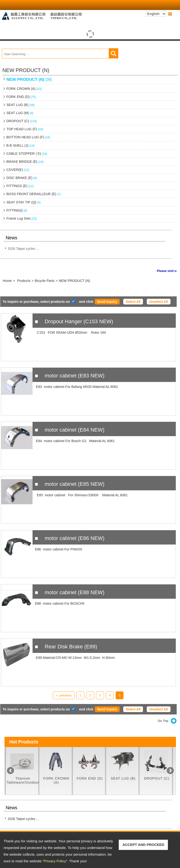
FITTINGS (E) (20, 186)
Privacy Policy (55, 861)
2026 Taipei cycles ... (23, 249)
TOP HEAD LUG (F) (25, 129)
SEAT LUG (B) (20, 105)
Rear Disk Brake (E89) (71, 647)
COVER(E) (18, 170)
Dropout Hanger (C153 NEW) (79, 321)
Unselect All (159, 302)
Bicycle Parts (45, 281)
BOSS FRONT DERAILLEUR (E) (33, 194)
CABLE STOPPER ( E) (27, 154)
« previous (64, 695)
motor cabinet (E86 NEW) (75, 538)
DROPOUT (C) (22, 121)
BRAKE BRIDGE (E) (25, 162)
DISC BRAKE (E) (22, 178)
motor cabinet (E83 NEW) (75, 376)
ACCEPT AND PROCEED (143, 845)
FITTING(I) (17, 210)
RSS (170, 14)
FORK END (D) (21, 97)
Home (7, 281)
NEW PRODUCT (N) (29, 79)
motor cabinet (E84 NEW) (75, 430)
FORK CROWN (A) (24, 89)
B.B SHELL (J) (20, 145)
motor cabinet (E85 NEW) (75, 484)
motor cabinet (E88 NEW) (75, 592)
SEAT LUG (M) (20, 113)
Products (24, 281)
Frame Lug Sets (21, 218)
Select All (133, 302)
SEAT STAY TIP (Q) (24, 202)
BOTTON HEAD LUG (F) (28, 137)
